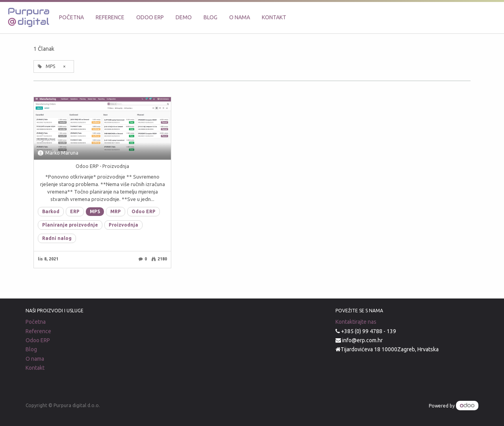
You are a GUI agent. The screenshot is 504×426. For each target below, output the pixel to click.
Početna (36, 322)
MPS (95, 211)
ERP (75, 211)
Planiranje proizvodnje (70, 225)
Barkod (51, 211)
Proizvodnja (123, 225)
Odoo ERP (144, 211)
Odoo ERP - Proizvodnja (102, 166)
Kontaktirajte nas (356, 322)
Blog (31, 349)
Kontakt (35, 368)
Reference (38, 331)
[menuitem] (71, 18)
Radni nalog (57, 238)
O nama (35, 359)
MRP (116, 211)
